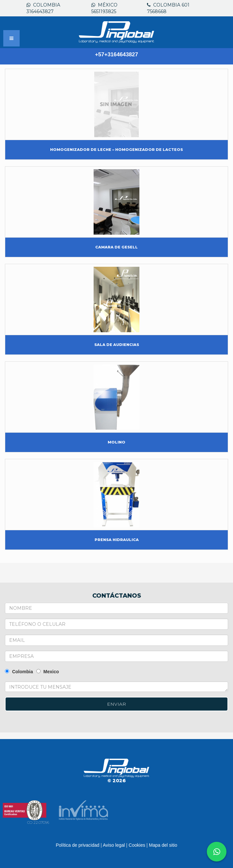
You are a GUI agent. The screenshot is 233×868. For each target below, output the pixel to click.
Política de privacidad (77, 845)
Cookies (137, 845)
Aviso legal (114, 845)
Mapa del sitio (163, 845)
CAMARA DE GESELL (116, 247)
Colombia (19, 672)
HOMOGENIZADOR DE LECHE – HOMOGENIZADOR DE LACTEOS (116, 150)
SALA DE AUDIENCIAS (117, 345)
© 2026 (116, 781)
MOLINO (116, 442)
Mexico (48, 672)
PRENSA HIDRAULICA (117, 540)
